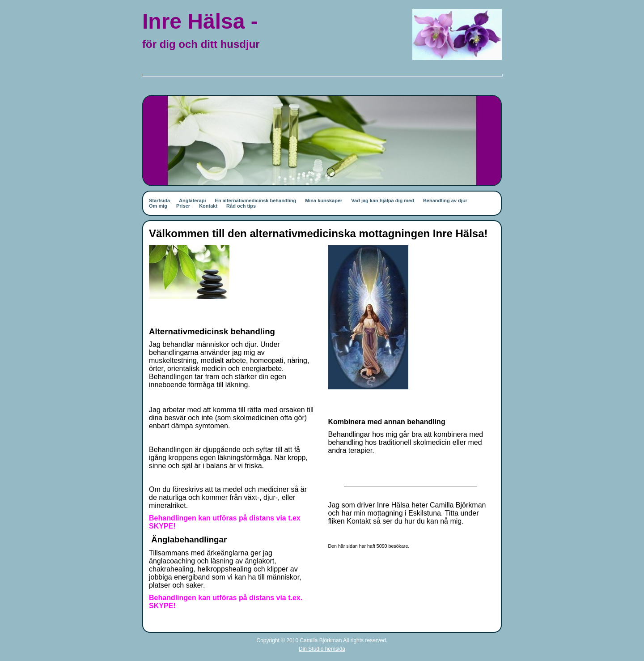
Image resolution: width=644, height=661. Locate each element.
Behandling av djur (445, 200)
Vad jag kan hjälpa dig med (383, 200)
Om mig (158, 206)
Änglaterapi (193, 200)
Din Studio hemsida (322, 649)
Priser (183, 206)
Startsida (159, 200)
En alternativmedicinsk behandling (256, 200)
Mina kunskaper (324, 200)
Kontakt (208, 206)
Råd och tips (241, 206)
